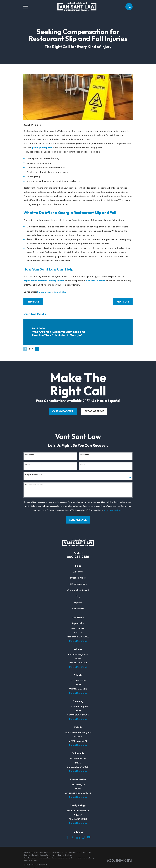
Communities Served (78, 590)
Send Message (78, 520)
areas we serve (94, 411)
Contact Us (78, 608)
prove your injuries (42, 147)
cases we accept (63, 411)
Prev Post (33, 302)
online (102, 281)
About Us (78, 572)
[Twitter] (73, 837)
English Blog (60, 292)
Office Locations (78, 584)
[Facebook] (67, 837)
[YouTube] (89, 837)
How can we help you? (34, 485)
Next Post (123, 302)
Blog (78, 596)
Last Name (85, 455)
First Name (29, 455)
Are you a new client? (34, 474)
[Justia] (83, 837)
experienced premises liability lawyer (44, 281)
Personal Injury (45, 292)
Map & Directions (78, 641)
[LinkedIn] (78, 837)
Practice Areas (78, 578)
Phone (27, 465)
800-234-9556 (78, 557)
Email (83, 465)
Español (78, 602)
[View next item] (37, 349)
